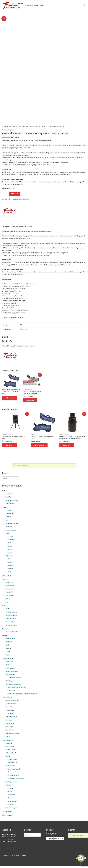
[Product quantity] (5, 194)
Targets (8, 785)
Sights (8, 737)
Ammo (4, 508)
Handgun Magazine (12, 672)
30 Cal (10, 550)
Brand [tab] (30, 227)
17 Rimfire (9, 510)
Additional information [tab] (19, 227)
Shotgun (8, 649)
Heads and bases (13, 775)
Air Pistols (9, 494)
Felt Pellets (9, 592)
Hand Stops (12, 691)
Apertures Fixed (11, 704)
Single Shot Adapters (15, 678)
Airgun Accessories (12, 500)
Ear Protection (12, 759)
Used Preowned (7, 815)
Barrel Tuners (10, 662)
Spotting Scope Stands (13, 769)
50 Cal (10, 553)
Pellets (8, 533)
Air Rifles (9, 497)
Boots (8, 609)
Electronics (6, 629)
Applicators (9, 583)
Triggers (8, 655)
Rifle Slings (9, 681)
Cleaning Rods (10, 589)
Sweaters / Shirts (11, 625)
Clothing (5, 606)
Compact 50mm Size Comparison (13, 317)
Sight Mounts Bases (12, 733)
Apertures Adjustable (13, 700)
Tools (10, 572)
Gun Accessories (8, 659)
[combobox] (55, 839)
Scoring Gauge (13, 801)
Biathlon (8, 665)
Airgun (10, 792)
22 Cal (10, 543)
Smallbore (11, 805)
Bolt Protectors (11, 668)
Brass (10, 559)
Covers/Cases (10, 707)
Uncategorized (7, 812)
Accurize (11, 788)
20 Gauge (11, 540)
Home (4, 126)
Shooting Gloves (11, 622)
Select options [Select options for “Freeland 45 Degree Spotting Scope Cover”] (40, 445)
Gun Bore (9, 720)
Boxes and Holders (12, 524)
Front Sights (10, 714)
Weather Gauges (11, 808)
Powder (10, 566)
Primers (10, 569)
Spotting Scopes (11, 782)
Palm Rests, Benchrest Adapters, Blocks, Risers (23, 694)
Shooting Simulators (12, 632)
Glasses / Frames (11, 717)
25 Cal (10, 546)
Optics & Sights (7, 698)
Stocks (8, 652)
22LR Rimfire (10, 514)
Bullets (10, 562)
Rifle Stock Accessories (13, 684)
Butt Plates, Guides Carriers (17, 687)
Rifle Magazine (11, 675)
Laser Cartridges (11, 530)
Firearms (5, 636)
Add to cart (15, 194)
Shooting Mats (10, 766)
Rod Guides (9, 596)
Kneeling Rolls (10, 750)
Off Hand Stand (11, 753)
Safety (8, 756)
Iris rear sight (10, 723)
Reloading (9, 556)
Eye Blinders (10, 710)
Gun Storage (10, 747)
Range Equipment (8, 740)
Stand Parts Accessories (16, 779)
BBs (7, 520)
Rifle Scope (9, 727)
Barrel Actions (10, 639)
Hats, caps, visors (11, 616)
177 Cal (10, 536)
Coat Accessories (11, 612)
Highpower (11, 795)
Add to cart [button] (10, 398)
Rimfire (8, 645)
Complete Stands (13, 772)
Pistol (10, 798)
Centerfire (9, 527)
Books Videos (7, 576)
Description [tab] (6, 227)
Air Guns (5, 491)
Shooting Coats (11, 619)
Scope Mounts (10, 730)
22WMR (8, 517)
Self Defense (10, 504)
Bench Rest (9, 743)
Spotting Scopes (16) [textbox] (54, 839)
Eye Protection (13, 763)
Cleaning (5, 580)
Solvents (9, 599)
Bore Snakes (10, 586)
